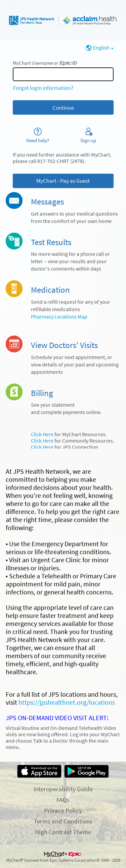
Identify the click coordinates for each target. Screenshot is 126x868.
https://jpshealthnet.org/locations (67, 702)
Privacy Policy (63, 810)
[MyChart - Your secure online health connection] (63, 20)
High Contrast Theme (63, 832)
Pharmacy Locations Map (59, 317)
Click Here (42, 434)
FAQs (63, 800)
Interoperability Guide (63, 789)
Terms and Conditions (63, 821)
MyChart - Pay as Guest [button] (63, 181)
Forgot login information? (43, 88)
